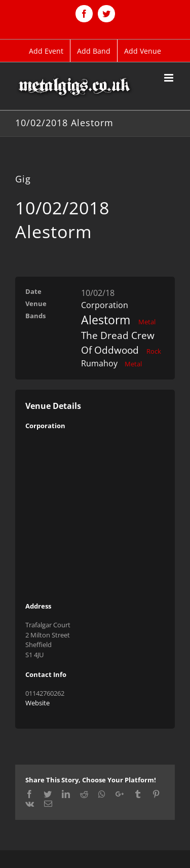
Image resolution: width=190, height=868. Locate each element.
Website (37, 703)
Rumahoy (99, 363)
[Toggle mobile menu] (169, 78)
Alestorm (106, 320)
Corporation (105, 305)
